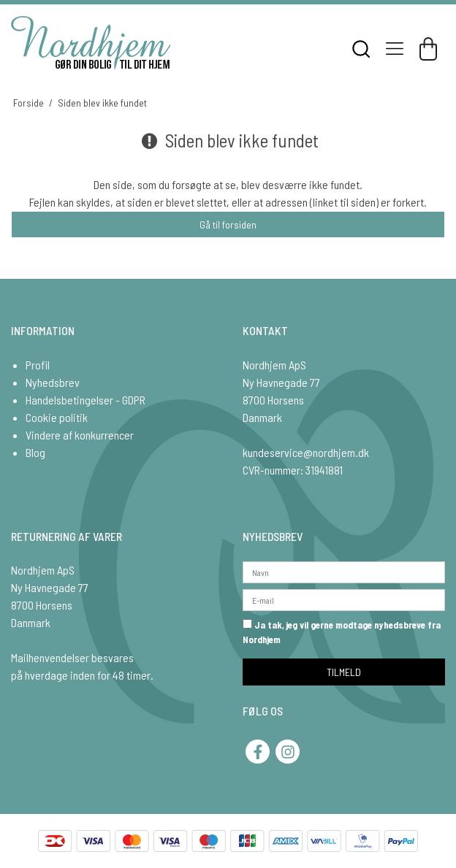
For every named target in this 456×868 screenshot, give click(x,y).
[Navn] (344, 571)
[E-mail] (344, 599)
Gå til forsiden (228, 224)
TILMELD (344, 672)
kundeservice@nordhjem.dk (306, 452)
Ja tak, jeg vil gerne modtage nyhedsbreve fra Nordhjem (342, 632)
